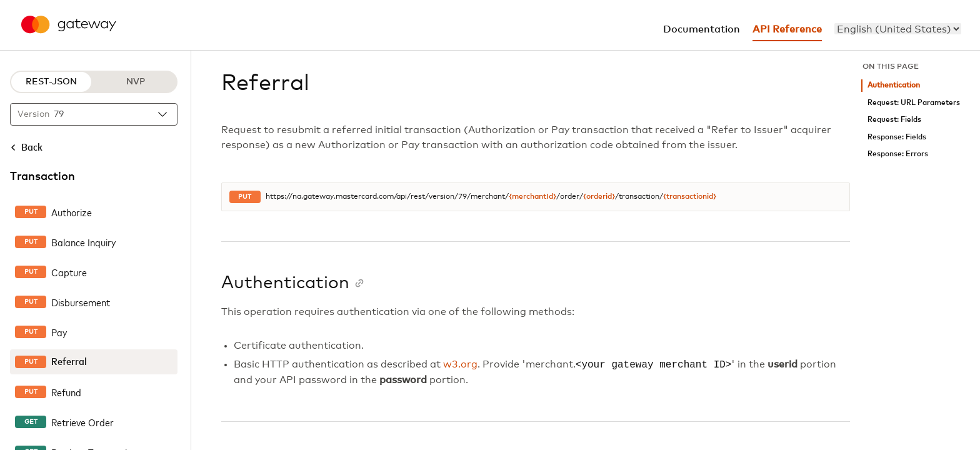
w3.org (460, 365)
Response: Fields (897, 137)
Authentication (894, 85)
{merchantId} (532, 197)
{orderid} (599, 197)
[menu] (898, 29)
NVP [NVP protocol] (136, 82)
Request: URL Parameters (914, 103)
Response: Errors (898, 154)
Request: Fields (894, 120)
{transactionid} (690, 197)
